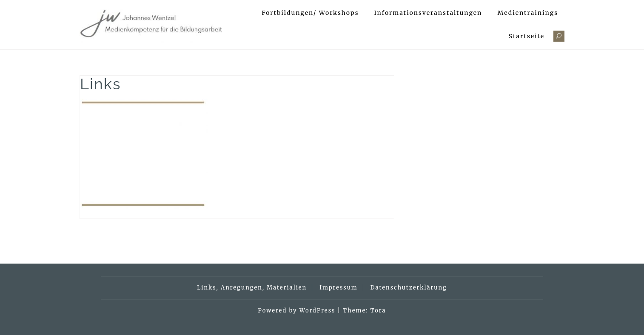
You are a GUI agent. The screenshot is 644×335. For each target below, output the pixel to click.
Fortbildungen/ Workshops (310, 13)
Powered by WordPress (297, 311)
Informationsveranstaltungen (428, 13)
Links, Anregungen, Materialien (252, 288)
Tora (378, 311)
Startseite (527, 36)
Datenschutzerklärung (409, 288)
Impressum (338, 288)
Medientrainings (528, 13)
